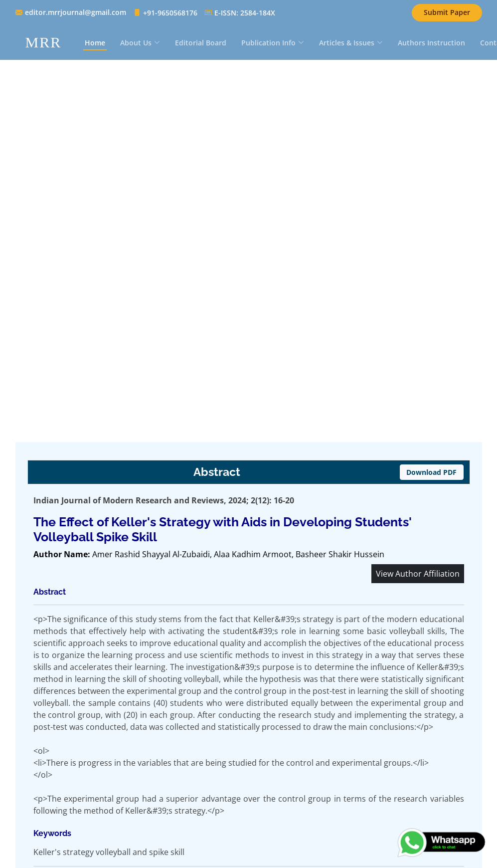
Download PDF (431, 472)
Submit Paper (447, 12)
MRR (44, 42)
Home (95, 43)
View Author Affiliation (418, 574)
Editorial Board (201, 43)
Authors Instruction (431, 43)
